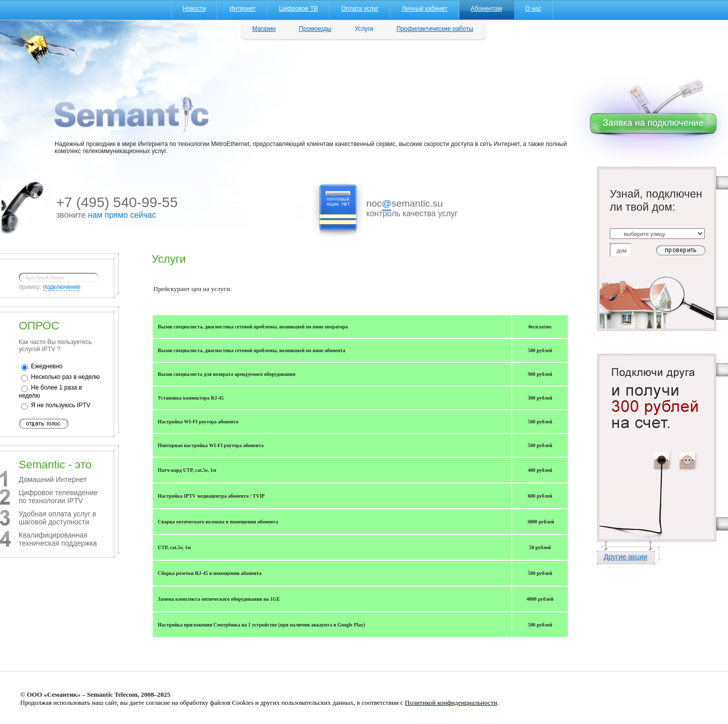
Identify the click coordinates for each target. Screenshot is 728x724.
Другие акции (625, 557)
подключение (62, 287)
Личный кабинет (425, 9)
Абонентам (486, 9)
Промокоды (315, 29)
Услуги (364, 29)
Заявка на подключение (653, 123)
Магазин (264, 29)
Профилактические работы (435, 29)
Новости (194, 9)
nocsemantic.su (404, 204)
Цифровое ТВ (299, 9)
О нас (533, 9)
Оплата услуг (360, 9)
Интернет (242, 9)
